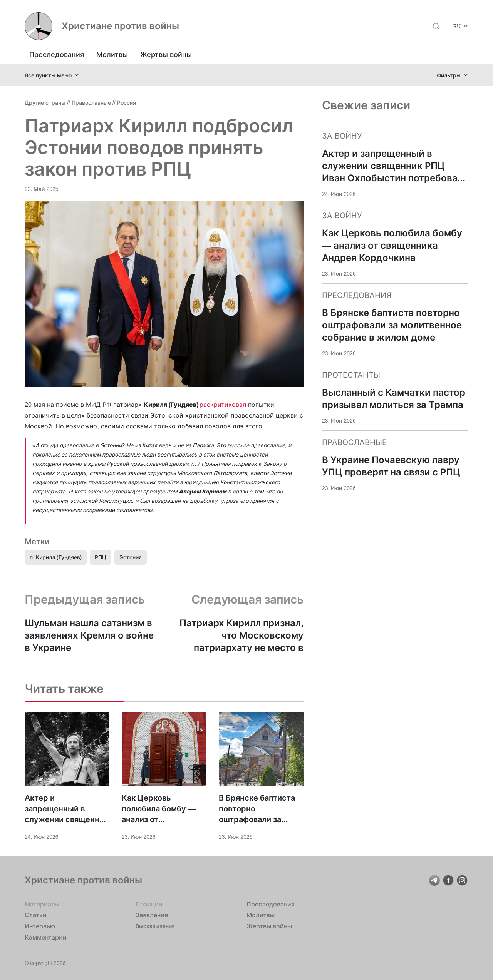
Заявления (152, 915)
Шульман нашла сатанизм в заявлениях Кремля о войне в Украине (89, 635)
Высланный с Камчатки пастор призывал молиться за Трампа (394, 399)
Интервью (40, 926)
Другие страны (45, 103)
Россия (127, 103)
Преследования (57, 54)
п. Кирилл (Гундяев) (56, 557)
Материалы (42, 904)
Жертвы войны (166, 54)
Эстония (131, 557)
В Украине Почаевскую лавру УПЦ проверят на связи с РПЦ (391, 466)
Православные (91, 103)
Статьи (36, 915)
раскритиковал (223, 405)
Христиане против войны (120, 26)
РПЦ (101, 557)
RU (457, 26)
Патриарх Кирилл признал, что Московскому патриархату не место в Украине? (241, 636)
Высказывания (155, 926)
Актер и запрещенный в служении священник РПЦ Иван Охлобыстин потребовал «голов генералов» (66, 809)
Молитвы (112, 54)
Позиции (149, 904)
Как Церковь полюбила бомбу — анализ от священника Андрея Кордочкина (161, 809)
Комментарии (46, 937)
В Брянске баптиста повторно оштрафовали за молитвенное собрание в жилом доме (257, 809)
